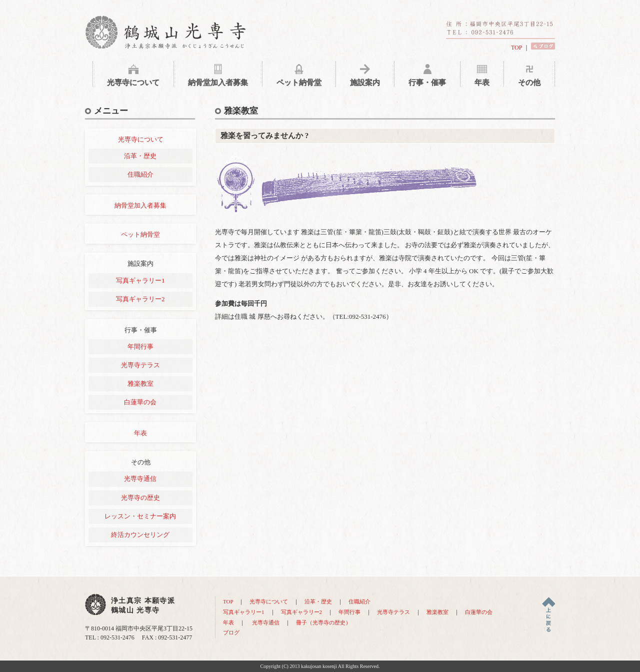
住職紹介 (140, 174)
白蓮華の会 (140, 402)
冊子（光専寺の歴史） (323, 622)
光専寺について (141, 139)
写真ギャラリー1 (140, 280)
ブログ (231, 632)
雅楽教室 (140, 384)
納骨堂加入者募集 (140, 205)
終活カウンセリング (140, 535)
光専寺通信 (140, 479)
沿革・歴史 (140, 156)
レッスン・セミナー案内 (140, 516)
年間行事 (140, 347)
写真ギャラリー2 (140, 299)
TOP (516, 48)
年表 (140, 433)
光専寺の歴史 (140, 498)
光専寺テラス (140, 365)
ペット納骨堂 (140, 234)
